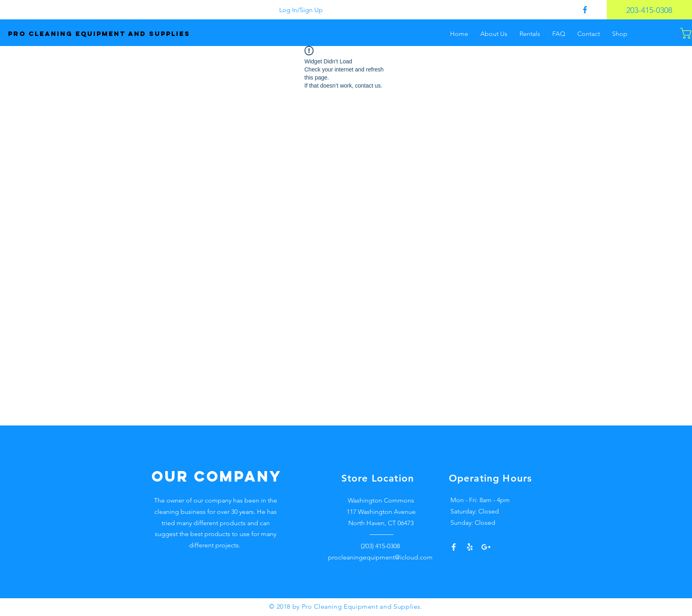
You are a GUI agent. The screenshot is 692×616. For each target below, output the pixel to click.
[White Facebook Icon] (454, 547)
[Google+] (486, 547)
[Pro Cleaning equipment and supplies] (118, 34)
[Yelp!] (470, 547)
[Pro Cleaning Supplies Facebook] (585, 10)
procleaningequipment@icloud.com (380, 557)
